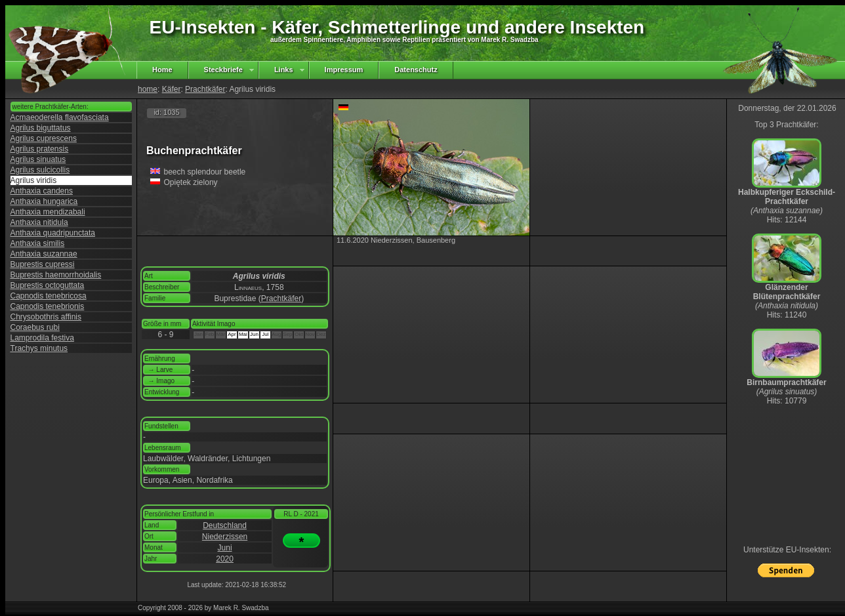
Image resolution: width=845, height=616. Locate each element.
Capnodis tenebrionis (48, 306)
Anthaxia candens (42, 191)
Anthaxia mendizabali (48, 212)
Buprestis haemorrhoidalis (56, 275)
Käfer (172, 89)
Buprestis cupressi (43, 264)
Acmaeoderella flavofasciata (60, 117)
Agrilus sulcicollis (40, 170)
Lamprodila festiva (42, 338)
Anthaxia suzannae (44, 254)
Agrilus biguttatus (41, 128)
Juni (225, 548)
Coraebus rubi (35, 327)
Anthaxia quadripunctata (53, 233)
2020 (225, 559)
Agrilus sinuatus (38, 159)
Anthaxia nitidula (39, 222)
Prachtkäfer (205, 89)
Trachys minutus (39, 348)
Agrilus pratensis (40, 149)
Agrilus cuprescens (44, 138)
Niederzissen (225, 537)
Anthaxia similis (38, 243)
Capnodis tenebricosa (49, 296)
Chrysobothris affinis (46, 317)
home (148, 89)
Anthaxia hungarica (44, 201)
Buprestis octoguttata (48, 285)
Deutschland (225, 525)
